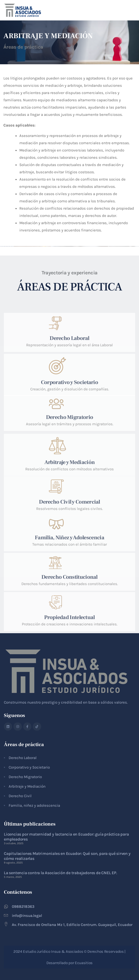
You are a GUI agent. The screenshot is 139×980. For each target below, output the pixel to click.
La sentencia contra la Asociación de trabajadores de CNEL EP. (60, 873)
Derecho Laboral (69, 357)
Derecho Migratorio (69, 434)
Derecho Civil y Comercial (69, 521)
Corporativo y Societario (69, 402)
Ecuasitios (84, 963)
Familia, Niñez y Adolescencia (69, 555)
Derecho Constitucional (69, 595)
